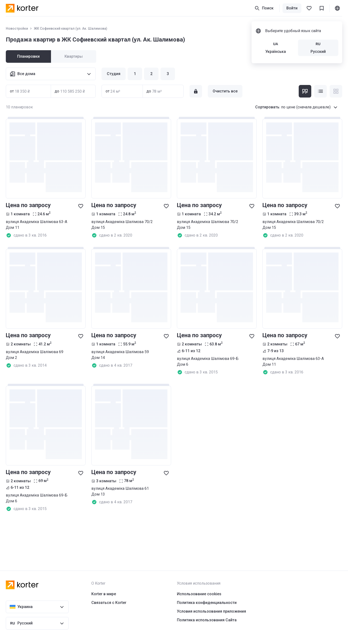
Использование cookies (199, 594)
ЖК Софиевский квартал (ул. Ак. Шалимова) (71, 28)
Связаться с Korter (109, 603)
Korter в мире (104, 594)
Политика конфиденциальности (207, 603)
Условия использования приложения (211, 611)
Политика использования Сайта (207, 620)
